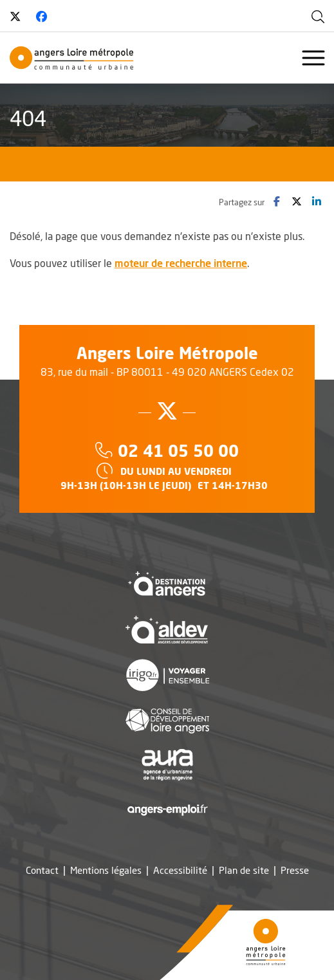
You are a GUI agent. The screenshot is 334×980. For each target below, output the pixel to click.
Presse (295, 870)
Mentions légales (106, 870)
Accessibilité (180, 870)
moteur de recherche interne (181, 263)
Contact (42, 870)
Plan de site (244, 870)
